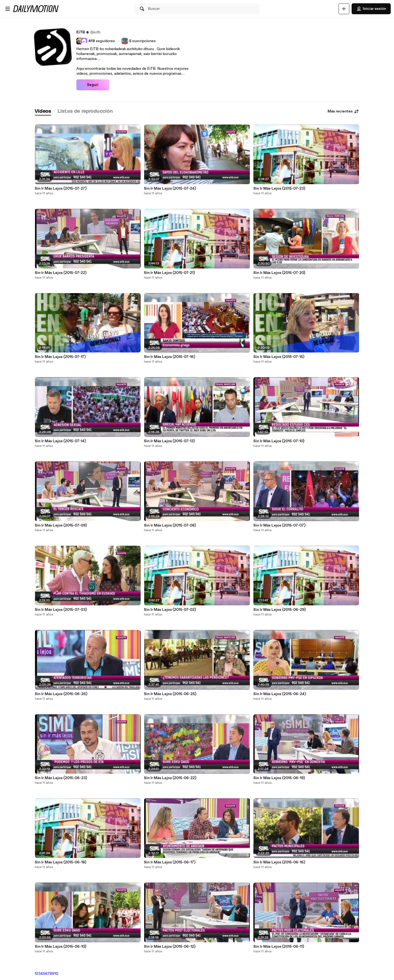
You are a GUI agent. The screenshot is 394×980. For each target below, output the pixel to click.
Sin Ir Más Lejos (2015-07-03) (61, 610)
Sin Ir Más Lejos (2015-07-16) (170, 357)
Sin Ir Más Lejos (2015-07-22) (61, 273)
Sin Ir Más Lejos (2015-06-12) (170, 947)
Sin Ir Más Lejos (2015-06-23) (61, 778)
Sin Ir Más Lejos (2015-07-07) (279, 525)
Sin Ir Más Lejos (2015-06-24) (280, 694)
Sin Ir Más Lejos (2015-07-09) (61, 525)
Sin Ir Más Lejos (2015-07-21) (169, 273)
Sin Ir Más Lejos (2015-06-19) (279, 778)
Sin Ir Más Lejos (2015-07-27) (61, 189)
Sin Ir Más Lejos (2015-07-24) (170, 189)
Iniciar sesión (371, 9)
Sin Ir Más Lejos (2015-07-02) (170, 610)
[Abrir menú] (8, 9)
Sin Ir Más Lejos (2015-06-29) (279, 610)
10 (56, 974)
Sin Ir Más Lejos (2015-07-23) (279, 189)
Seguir (93, 85)
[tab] (43, 112)
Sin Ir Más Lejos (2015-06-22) (170, 778)
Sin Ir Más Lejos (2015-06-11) (279, 947)
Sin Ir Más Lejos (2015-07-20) (279, 273)
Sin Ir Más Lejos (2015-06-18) (60, 862)
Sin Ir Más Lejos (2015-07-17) (60, 357)
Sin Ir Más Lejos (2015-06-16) (279, 862)
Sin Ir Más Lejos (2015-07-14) (60, 441)
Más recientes (343, 111)
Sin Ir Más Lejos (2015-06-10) (60, 947)
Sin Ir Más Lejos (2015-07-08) (170, 525)
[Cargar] (344, 9)
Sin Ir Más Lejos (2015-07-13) (169, 441)
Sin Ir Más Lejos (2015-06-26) (61, 694)
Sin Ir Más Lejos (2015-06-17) (170, 862)
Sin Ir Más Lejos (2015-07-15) (279, 357)
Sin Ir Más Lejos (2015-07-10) (279, 441)
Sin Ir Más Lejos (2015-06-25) (170, 694)
